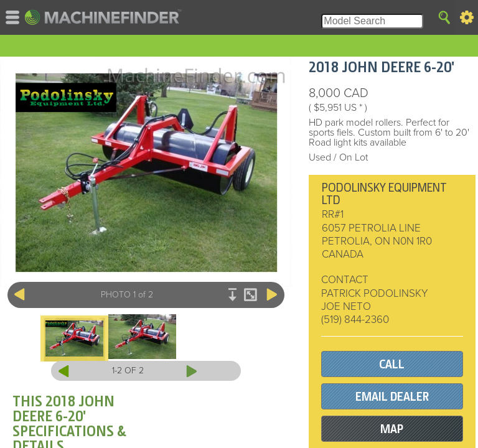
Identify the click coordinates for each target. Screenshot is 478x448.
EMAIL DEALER (392, 397)
